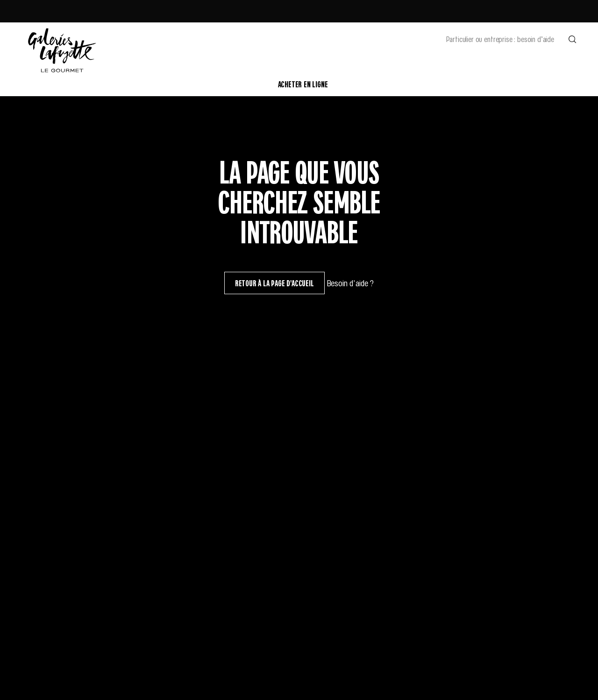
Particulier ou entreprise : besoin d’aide (500, 39)
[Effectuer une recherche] (572, 39)
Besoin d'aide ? (350, 283)
